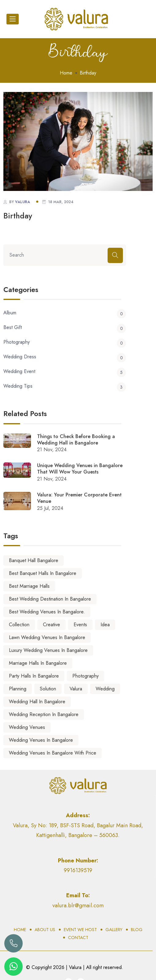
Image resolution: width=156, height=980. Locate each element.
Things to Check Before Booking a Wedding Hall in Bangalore (76, 440)
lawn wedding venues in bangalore (47, 637)
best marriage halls (29, 586)
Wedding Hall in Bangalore (37, 702)
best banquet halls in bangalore (43, 573)
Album (65, 313)
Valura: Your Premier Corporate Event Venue (79, 498)
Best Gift (65, 327)
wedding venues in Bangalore (41, 740)
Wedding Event (65, 371)
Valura (76, 689)
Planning (18, 689)
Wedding (105, 689)
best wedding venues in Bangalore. (47, 612)
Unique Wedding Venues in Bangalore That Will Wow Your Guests (80, 469)
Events (80, 625)
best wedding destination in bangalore (50, 599)
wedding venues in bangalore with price (53, 753)
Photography (65, 342)
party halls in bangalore (34, 676)
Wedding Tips (65, 386)
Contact (78, 938)
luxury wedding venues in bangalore (48, 650)
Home (66, 73)
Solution (48, 689)
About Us (45, 930)
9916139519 (78, 870)
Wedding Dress (65, 357)
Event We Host (80, 930)
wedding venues (27, 727)
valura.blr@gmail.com (78, 905)
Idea (105, 625)
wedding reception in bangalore (44, 714)
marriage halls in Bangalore (38, 663)
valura (23, 202)
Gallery (114, 930)
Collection (19, 625)
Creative (51, 625)
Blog (137, 930)
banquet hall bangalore (34, 560)
